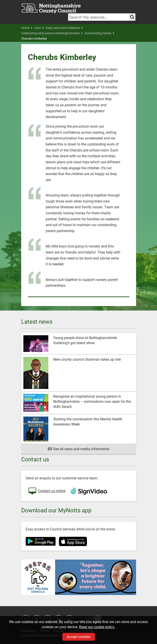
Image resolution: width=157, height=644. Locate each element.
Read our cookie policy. (97, 627)
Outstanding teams (99, 33)
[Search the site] (132, 17)
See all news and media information (78, 449)
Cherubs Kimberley (34, 39)
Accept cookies (79, 637)
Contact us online (47, 491)
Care (39, 28)
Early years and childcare (64, 28)
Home (27, 28)
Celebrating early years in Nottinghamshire (52, 33)
